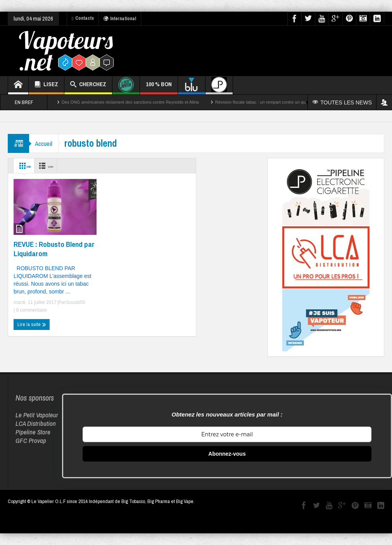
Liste (58, 166)
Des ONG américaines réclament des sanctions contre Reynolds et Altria (130, 102)
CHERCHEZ (88, 85)
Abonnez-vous (227, 454)
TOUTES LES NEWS (343, 102)
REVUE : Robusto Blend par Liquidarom (54, 249)
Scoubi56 (76, 302)
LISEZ (46, 85)
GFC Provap (31, 440)
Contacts (83, 18)
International (120, 19)
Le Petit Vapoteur (37, 415)
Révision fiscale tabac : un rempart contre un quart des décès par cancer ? (286, 102)
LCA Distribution (36, 423)
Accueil (46, 143)
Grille (27, 166)
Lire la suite (32, 325)
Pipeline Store (33, 432)
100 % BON (159, 87)
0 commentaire (31, 310)
